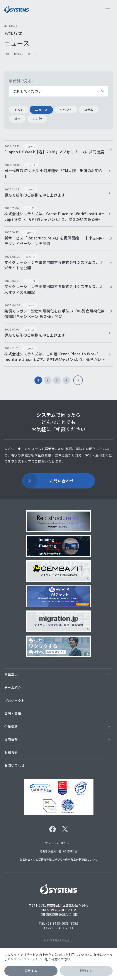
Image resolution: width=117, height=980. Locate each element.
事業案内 (57, 675)
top (7, 54)
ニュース (41, 110)
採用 (17, 119)
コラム (89, 110)
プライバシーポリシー (29, 959)
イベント (66, 110)
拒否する (86, 971)
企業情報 (57, 727)
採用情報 (57, 739)
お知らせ (19, 54)
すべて (19, 110)
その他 (37, 119)
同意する (31, 971)
